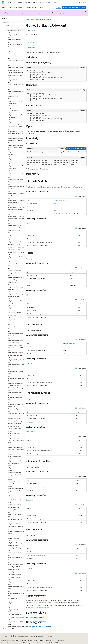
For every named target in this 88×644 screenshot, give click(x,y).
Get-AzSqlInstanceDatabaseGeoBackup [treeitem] (16, 159)
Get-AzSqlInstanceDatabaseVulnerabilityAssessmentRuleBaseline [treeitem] (16, 208)
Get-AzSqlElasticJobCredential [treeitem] (15, 34)
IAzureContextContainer (59, 200)
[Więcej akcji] (85, 20)
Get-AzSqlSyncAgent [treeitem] (14, 409)
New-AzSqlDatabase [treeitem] (13, 507)
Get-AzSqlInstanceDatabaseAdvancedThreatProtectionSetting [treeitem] (16, 131)
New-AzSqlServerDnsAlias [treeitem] (15, 615)
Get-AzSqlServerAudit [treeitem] (14, 315)
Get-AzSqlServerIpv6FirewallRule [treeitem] (16, 351)
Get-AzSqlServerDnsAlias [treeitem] (15, 345)
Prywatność (60, 640)
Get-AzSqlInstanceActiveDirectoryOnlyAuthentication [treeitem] (16, 108)
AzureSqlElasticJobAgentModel (39, 627)
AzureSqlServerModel (69, 344)
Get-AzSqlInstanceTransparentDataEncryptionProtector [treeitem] (16, 271)
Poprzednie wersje (33, 640)
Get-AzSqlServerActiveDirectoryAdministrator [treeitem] (16, 287)
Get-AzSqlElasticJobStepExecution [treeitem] (16, 54)
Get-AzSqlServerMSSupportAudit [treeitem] (16, 359)
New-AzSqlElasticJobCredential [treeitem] (15, 552)
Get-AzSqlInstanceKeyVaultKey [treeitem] (15, 241)
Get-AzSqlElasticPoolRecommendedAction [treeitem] (16, 92)
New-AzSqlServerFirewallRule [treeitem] (16, 617)
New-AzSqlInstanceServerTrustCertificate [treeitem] (16, 586)
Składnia (31, 38)
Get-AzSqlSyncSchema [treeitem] (14, 426)
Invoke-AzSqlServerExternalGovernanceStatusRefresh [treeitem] (16, 482)
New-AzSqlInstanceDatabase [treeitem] (16, 572)
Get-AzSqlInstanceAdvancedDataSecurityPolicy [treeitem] (16, 115)
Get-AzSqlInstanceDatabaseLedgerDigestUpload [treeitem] (16, 166)
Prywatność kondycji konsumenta (11, 643)
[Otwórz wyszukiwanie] (79, 2)
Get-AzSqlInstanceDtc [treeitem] (14, 230)
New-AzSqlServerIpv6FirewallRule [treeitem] (16, 621)
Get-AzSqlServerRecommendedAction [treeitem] (16, 371)
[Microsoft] (3, 2)
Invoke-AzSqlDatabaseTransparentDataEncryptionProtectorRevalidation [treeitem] (16, 439)
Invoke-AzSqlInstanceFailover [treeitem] (14, 467)
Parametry (31, 45)
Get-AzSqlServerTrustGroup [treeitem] (15, 388)
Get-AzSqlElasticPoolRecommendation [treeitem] (16, 85)
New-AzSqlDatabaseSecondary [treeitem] (15, 542)
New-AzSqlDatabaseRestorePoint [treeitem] (15, 537)
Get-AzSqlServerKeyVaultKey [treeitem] (16, 355)
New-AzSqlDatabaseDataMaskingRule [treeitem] (16, 514)
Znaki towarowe (41, 643)
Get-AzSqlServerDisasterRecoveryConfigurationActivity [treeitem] (16, 340)
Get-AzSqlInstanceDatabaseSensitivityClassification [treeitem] (16, 193)
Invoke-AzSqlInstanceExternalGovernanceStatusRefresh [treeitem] (16, 461)
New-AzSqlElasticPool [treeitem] (14, 567)
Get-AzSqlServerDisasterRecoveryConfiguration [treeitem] (16, 334)
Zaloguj (84, 2)
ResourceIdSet (31, 432)
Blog (41, 640)
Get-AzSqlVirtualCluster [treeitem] (14, 429)
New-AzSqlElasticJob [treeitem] (14, 545)
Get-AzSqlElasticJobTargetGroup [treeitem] (15, 66)
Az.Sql (49, 20)
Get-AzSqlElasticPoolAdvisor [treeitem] (16, 75)
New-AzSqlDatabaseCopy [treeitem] (15, 510)
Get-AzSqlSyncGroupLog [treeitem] (15, 421)
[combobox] (12, 22)
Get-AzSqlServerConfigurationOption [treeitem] (16, 327)
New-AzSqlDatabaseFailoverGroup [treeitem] (16, 523)
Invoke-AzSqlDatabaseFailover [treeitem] (14, 432)
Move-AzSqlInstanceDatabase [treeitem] (14, 504)
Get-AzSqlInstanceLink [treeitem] (14, 244)
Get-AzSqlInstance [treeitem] (13, 96)
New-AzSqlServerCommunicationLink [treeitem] (16, 603)
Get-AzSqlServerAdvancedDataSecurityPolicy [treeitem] (16, 301)
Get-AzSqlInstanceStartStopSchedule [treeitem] (16, 264)
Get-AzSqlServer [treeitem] (12, 282)
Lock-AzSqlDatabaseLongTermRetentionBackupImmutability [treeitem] (16, 498)
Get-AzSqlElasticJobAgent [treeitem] (15, 30)
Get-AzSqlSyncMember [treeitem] (14, 423)
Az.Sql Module (35, 31)
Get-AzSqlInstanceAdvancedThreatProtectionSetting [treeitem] (16, 122)
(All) (28, 223)
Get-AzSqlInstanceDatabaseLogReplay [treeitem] (16, 173)
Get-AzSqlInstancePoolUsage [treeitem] (16, 252)
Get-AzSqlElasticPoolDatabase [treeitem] (15, 79)
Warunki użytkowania (29, 643)
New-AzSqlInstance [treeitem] (13, 569)
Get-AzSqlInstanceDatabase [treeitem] (16, 127)
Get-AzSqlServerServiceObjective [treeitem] (16, 377)
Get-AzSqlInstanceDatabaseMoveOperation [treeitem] (16, 187)
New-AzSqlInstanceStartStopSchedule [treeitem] (16, 593)
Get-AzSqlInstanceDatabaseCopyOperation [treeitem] (16, 152)
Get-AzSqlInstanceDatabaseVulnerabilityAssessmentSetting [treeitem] (16, 226)
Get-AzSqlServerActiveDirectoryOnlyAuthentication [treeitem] (15, 294)
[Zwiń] (22, 18)
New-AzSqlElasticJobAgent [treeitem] (15, 548)
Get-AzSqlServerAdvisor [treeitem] (14, 312)
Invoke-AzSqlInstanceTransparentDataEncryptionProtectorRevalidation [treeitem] (16, 474)
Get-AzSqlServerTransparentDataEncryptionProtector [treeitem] (16, 383)
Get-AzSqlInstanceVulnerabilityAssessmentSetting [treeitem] (16, 278)
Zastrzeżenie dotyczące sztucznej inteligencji (14, 640)
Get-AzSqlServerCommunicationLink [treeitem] (16, 320)
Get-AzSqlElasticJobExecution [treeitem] (15, 38)
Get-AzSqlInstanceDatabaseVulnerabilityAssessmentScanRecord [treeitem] (16, 218)
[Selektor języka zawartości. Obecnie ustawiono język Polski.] (5, 636)
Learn (28, 20)
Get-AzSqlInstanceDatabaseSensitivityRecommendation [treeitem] (16, 200)
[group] (56, 152)
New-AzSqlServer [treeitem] (13, 598)
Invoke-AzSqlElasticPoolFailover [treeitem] (14, 455)
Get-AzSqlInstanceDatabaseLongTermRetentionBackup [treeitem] (16, 180)
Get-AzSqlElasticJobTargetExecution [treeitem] (16, 61)
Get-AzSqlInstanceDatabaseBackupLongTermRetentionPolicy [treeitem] (16, 138)
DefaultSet (30, 500)
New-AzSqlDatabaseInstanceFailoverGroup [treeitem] (16, 531)
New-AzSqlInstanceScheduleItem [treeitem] (15, 581)
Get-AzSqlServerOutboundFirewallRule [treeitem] (16, 364)
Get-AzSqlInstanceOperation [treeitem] (16, 247)
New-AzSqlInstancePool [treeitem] (14, 577)
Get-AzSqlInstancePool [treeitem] (14, 249)
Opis (29, 40)
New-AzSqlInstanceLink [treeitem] (14, 574)
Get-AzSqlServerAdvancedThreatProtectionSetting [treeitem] (16, 308)
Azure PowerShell (41, 20)
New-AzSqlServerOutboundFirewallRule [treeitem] (16, 627)
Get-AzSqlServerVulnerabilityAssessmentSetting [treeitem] (16, 404)
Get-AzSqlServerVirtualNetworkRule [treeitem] (16, 397)
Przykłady (31, 43)
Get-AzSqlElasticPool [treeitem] (14, 70)
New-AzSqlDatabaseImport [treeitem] (15, 526)
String (71, 272)
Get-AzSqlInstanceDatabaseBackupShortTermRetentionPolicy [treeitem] (16, 145)
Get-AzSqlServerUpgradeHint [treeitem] (15, 391)
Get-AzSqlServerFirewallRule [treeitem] (16, 348)
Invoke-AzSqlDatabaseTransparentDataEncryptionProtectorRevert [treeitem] (16, 448)
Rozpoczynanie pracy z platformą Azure (74, 7)
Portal (59, 7)
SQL (54, 20)
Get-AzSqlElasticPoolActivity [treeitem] (16, 73)
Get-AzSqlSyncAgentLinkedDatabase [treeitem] (16, 414)
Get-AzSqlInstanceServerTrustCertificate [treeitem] (16, 257)
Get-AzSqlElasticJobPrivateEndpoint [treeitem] (16, 44)
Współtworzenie (50, 640)
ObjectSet (30, 363)
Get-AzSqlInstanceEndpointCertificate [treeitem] (16, 235)
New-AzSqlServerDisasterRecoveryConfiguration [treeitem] (16, 610)
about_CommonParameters (39, 608)
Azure (33, 20)
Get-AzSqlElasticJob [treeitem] (13, 28)
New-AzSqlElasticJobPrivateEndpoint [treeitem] (16, 557)
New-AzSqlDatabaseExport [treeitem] (15, 519)
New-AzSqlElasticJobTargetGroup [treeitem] (15, 563)
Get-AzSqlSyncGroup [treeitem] (14, 418)
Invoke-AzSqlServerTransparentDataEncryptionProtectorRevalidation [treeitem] (16, 490)
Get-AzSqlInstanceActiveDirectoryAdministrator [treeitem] (16, 101)
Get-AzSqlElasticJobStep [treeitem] (15, 49)
